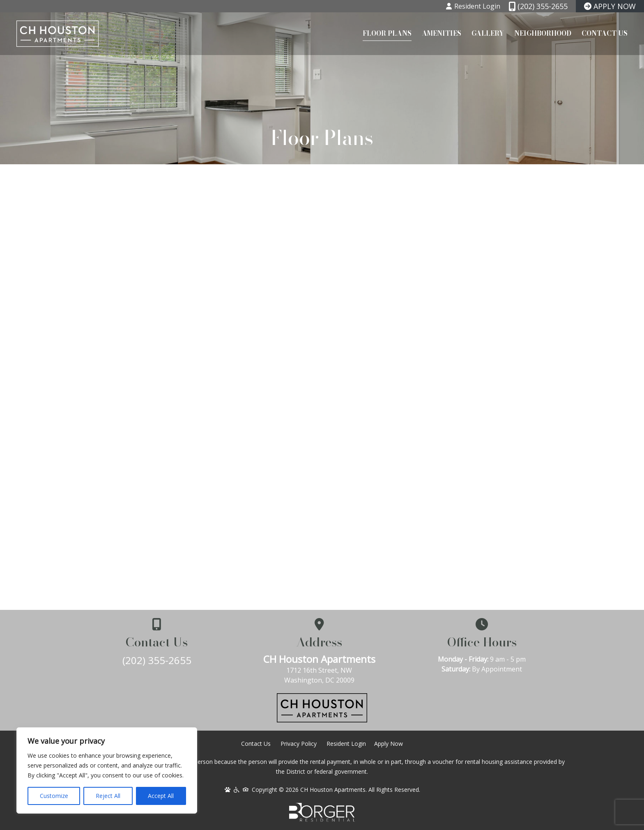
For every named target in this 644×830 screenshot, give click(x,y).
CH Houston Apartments (322, 659)
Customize (54, 796)
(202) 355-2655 (158, 660)
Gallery (488, 33)
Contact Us (605, 33)
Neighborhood (543, 33)
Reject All (108, 796)
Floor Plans (387, 33)
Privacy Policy (299, 744)
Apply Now (389, 744)
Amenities (442, 33)
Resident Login (346, 744)
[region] (107, 770)
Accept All (161, 796)
